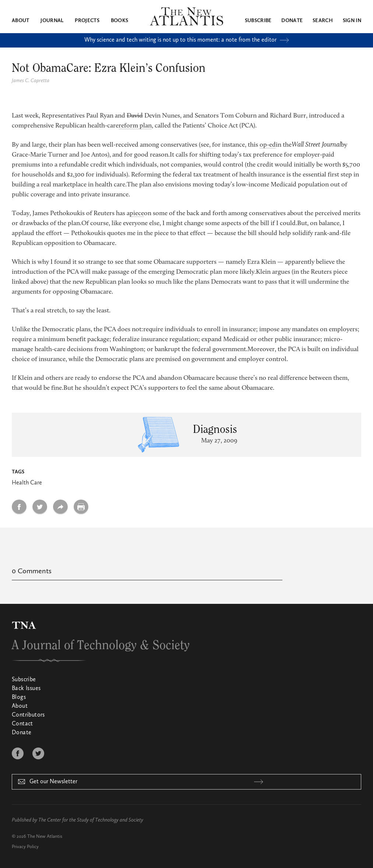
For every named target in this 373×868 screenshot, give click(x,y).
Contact (22, 724)
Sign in (352, 21)
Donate (292, 21)
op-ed (268, 145)
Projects (87, 21)
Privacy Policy (25, 847)
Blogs (19, 697)
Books (120, 21)
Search (323, 21)
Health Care (27, 483)
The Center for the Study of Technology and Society (91, 820)
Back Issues (26, 689)
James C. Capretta (31, 81)
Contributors (28, 715)
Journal (52, 21)
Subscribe (258, 21)
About (21, 21)
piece (137, 214)
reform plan (135, 126)
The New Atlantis (45, 836)
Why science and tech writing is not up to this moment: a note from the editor (187, 40)
